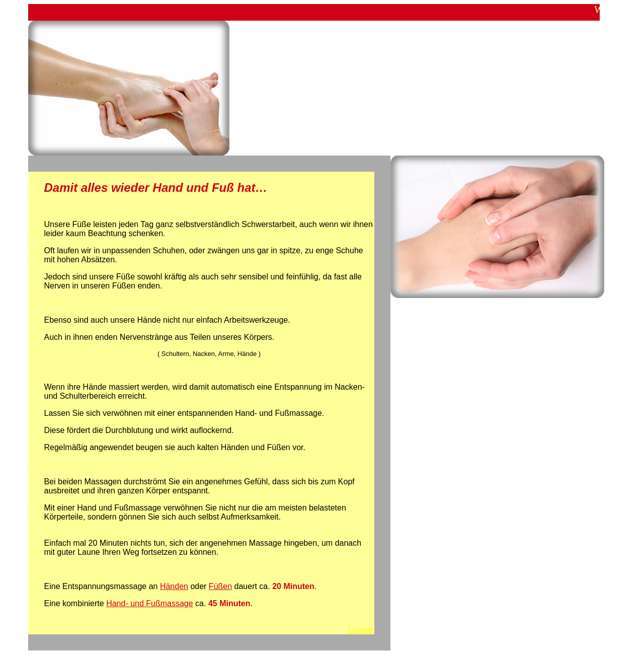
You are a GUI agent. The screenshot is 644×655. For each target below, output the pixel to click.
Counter (361, 630)
